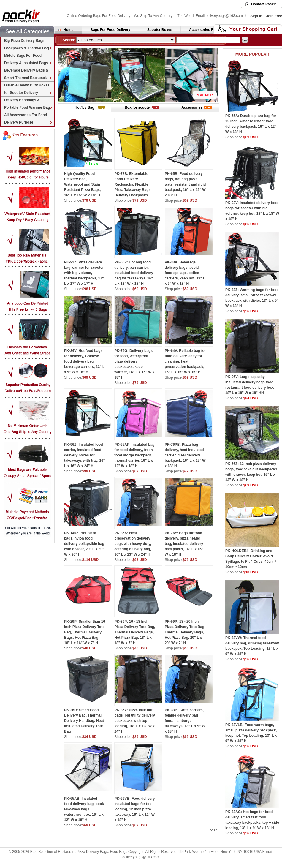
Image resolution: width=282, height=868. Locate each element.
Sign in (256, 16)
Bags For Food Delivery (110, 30)
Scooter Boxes (160, 30)
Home (68, 30)
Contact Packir (264, 4)
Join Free (274, 16)
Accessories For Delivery (210, 30)
